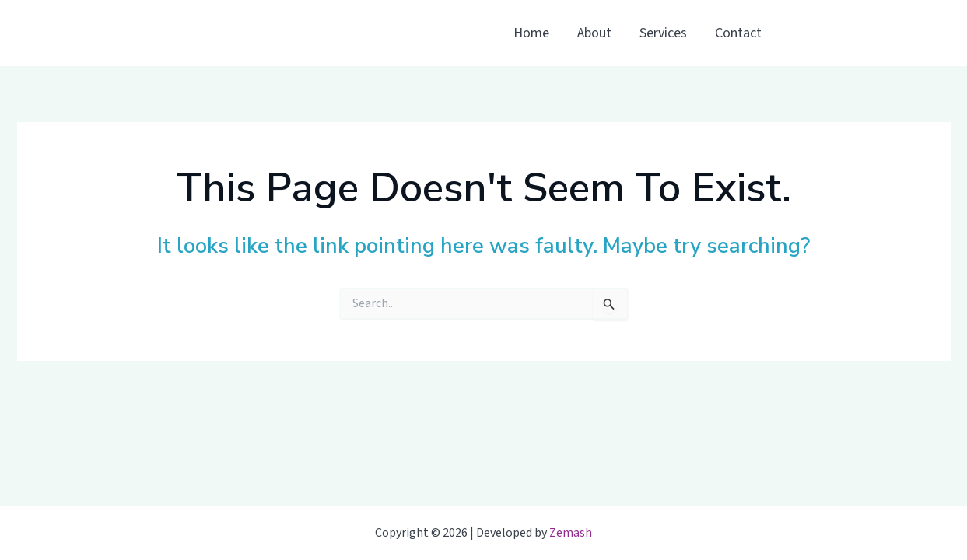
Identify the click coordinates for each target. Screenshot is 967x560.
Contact (738, 33)
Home (531, 33)
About (594, 33)
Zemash (571, 533)
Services (663, 33)
